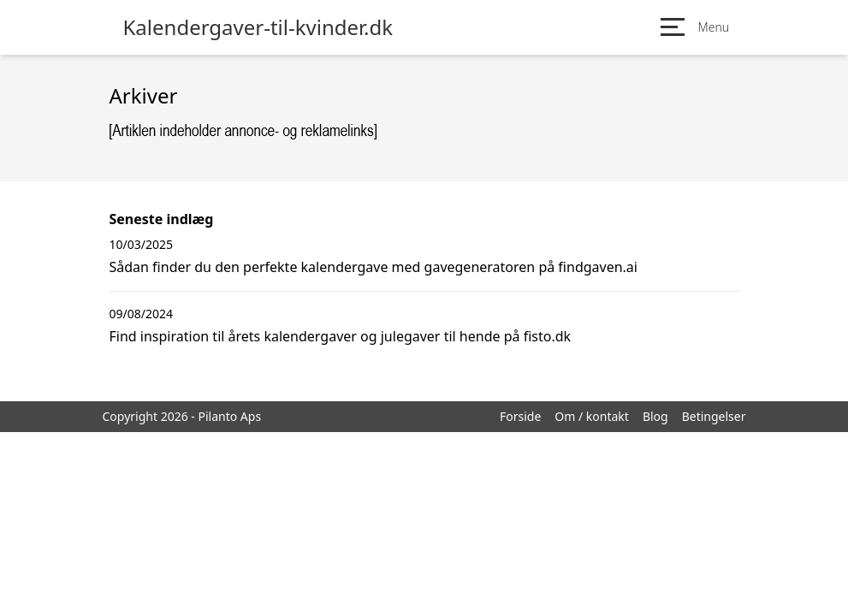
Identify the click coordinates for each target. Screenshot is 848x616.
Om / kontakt (592, 416)
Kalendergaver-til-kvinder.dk (258, 27)
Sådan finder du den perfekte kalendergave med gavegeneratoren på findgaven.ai (374, 267)
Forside (520, 416)
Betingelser (714, 416)
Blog (655, 416)
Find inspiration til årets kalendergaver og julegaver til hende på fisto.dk (341, 336)
